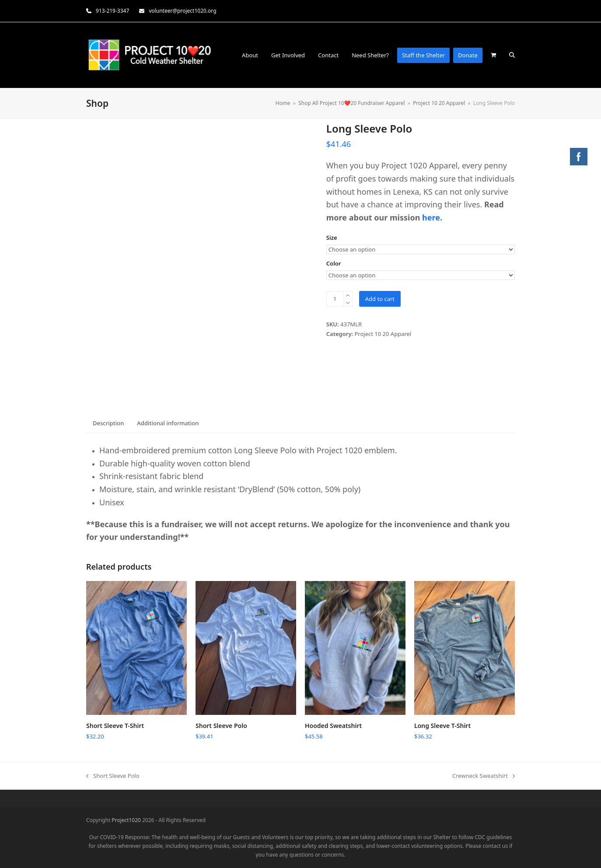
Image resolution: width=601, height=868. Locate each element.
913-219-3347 (112, 11)
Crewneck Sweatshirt (484, 776)
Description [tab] (108, 423)
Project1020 (126, 820)
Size (332, 238)
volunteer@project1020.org (182, 11)
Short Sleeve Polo (113, 776)
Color (334, 263)
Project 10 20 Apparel (383, 334)
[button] (493, 55)
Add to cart (380, 299)
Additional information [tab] (168, 423)
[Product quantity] (335, 299)
